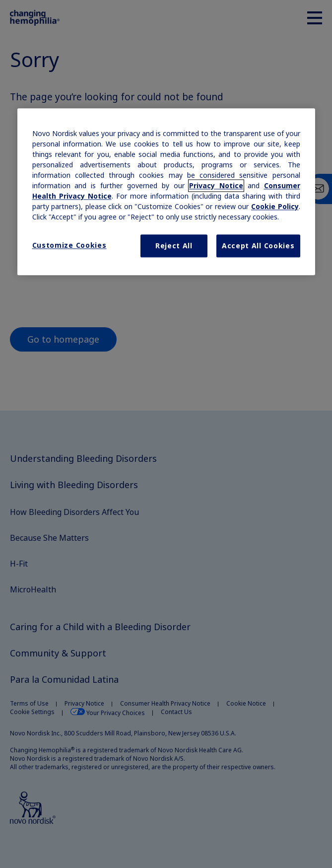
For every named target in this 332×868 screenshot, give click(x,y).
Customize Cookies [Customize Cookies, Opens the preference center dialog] (69, 246)
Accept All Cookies (258, 246)
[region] (166, 192)
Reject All (174, 246)
